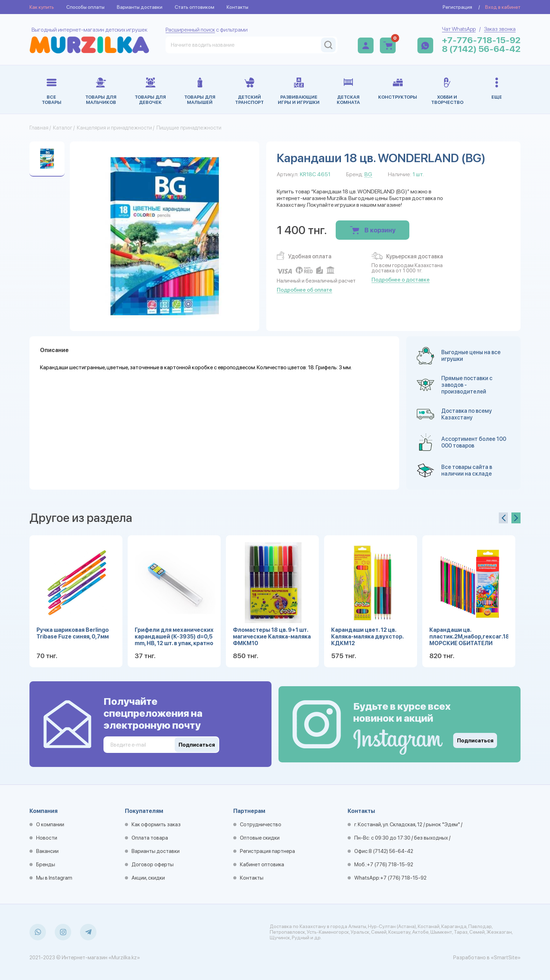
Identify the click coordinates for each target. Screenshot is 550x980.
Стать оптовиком (194, 7)
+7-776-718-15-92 (481, 40)
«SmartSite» (506, 958)
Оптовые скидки (260, 838)
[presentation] (503, 518)
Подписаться (475, 741)
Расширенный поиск (190, 30)
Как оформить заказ (156, 825)
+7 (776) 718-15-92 (390, 865)
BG (368, 174)
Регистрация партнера (267, 851)
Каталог (63, 128)
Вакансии (47, 851)
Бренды (46, 865)
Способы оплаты (85, 7)
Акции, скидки (148, 878)
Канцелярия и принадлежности (114, 128)
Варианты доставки (140, 7)
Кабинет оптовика (262, 865)
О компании (50, 825)
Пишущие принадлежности (189, 128)
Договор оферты (153, 865)
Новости (47, 838)
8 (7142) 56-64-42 (481, 49)
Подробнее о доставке (401, 280)
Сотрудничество (261, 825)
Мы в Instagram (54, 878)
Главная (39, 128)
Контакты (237, 7)
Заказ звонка (500, 29)
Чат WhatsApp (459, 29)
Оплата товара (150, 838)
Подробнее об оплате (304, 290)
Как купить (42, 7)
